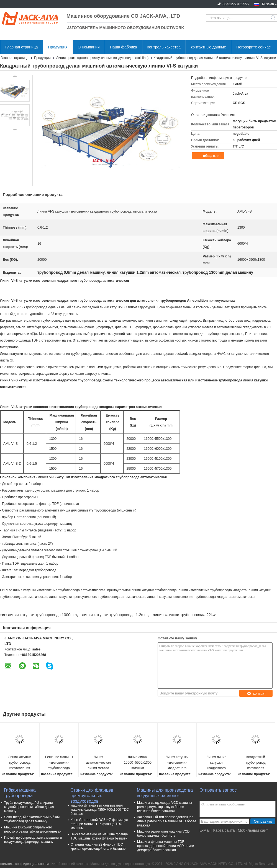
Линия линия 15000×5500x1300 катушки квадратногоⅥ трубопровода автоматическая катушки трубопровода (138, 763)
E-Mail (205, 830)
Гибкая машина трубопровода (20, 793)
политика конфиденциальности (25, 864)
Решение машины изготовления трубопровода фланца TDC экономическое (59, 763)
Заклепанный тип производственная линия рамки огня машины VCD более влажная (167, 821)
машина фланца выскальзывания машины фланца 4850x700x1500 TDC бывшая (100, 810)
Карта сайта (224, 830)
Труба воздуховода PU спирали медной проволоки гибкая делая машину (29, 807)
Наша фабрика (124, 47)
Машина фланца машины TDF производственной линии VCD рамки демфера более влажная (166, 846)
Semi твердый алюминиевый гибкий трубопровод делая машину (32, 819)
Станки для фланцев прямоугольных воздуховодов (92, 793)
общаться (208, 156)
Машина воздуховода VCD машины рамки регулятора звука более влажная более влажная (165, 807)
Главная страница (22, 47)
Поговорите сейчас (253, 47)
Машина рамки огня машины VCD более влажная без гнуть (163, 834)
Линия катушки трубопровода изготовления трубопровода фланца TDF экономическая (20, 763)
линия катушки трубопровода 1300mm (42, 615)
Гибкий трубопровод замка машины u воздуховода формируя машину (33, 840)
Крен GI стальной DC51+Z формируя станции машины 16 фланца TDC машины (99, 824)
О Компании (89, 47)
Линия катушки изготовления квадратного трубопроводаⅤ (177, 763)
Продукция (58, 47)
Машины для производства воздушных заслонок (165, 793)
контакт (256, 693)
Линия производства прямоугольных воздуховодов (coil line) (102, 58)
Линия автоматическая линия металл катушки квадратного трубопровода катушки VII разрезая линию (98, 763)
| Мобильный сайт (252, 830)
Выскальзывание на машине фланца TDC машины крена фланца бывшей (99, 836)
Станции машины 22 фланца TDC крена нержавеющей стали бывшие (98, 847)
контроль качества (164, 47)
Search (274, 18)
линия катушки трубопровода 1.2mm (115, 615)
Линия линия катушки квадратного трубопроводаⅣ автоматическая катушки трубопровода (216, 763)
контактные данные (208, 47)
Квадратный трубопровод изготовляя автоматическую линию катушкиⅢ (256, 763)
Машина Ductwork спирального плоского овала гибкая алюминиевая (33, 829)
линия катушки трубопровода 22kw (184, 615)
